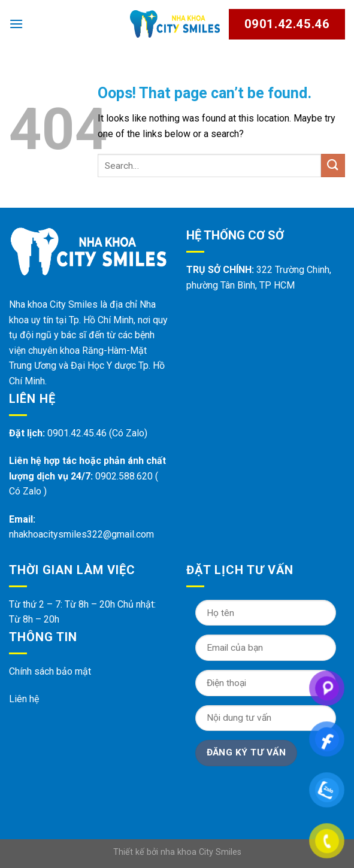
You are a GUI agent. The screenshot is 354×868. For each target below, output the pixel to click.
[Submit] (333, 166)
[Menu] (16, 24)
